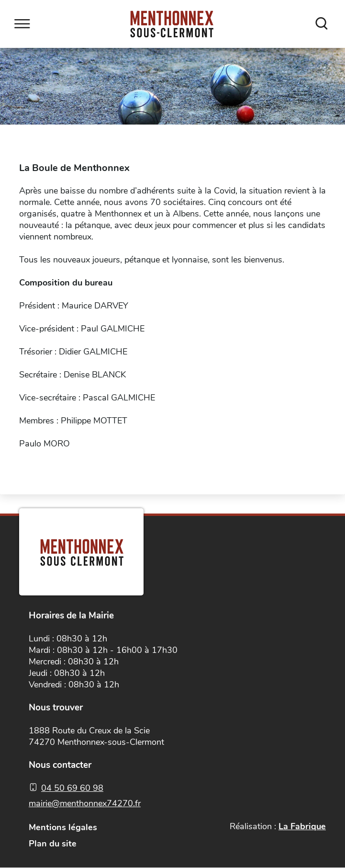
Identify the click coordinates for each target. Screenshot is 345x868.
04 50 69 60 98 (72, 788)
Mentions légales (63, 827)
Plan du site (53, 844)
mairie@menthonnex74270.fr (85, 803)
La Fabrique (302, 826)
